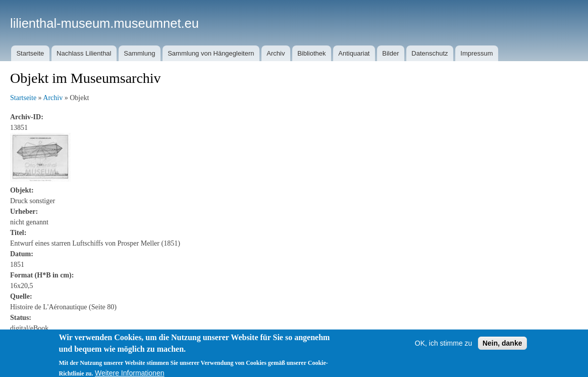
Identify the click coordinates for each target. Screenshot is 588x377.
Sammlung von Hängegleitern (211, 53)
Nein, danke (502, 346)
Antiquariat (354, 53)
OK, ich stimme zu (444, 346)
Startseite (30, 53)
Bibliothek (311, 53)
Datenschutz (430, 53)
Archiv (276, 53)
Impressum (476, 53)
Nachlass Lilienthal (84, 53)
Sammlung (139, 53)
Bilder (390, 53)
